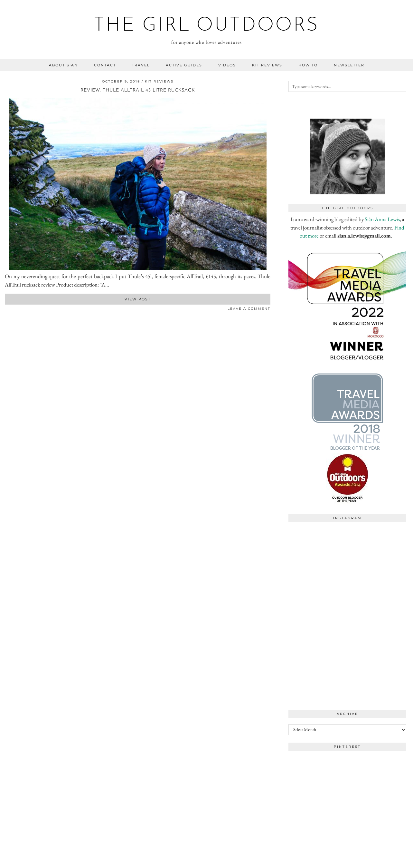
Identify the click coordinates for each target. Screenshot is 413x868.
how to (308, 65)
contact (105, 65)
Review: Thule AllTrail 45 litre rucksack (138, 90)
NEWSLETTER (349, 65)
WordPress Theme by (375, 861)
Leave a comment (249, 309)
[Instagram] (318, 555)
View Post (138, 299)
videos (227, 65)
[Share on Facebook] (6, 310)
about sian (63, 65)
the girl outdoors (206, 26)
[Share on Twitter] (10, 310)
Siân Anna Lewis (382, 219)
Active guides (184, 65)
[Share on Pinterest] (13, 310)
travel (141, 65)
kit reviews (267, 65)
